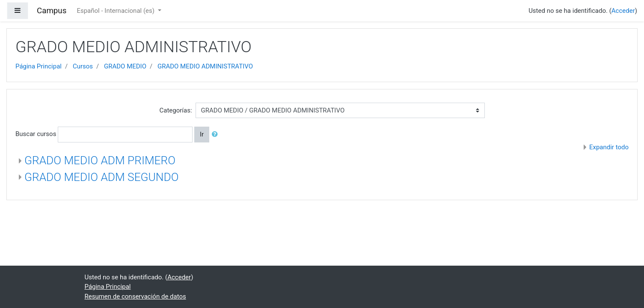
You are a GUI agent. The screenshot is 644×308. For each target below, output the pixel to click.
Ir (202, 134)
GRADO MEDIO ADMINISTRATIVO (205, 66)
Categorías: (175, 110)
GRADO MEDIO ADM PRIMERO (100, 160)
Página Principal (39, 66)
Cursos (83, 66)
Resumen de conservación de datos (135, 296)
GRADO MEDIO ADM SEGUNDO (101, 177)
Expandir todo (609, 147)
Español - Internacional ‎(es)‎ (116, 11)
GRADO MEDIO (125, 66)
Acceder (623, 11)
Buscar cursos (36, 134)
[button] (217, 135)
